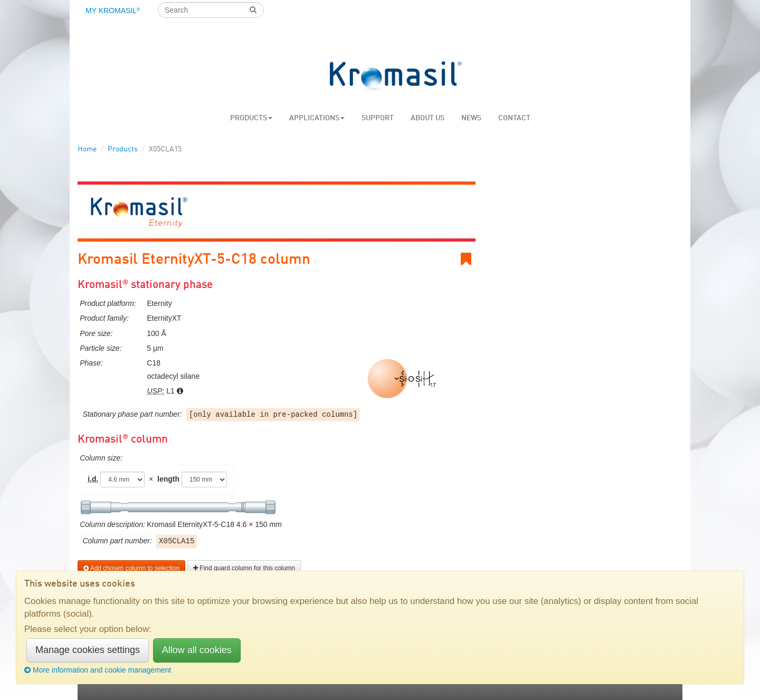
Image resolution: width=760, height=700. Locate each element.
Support (378, 118)
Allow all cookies (197, 650)
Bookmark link (468, 259)
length (168, 479)
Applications (317, 118)
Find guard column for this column (244, 568)
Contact (514, 118)
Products (251, 118)
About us (427, 118)
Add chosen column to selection (131, 568)
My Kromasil (113, 11)
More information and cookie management (98, 670)
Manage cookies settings (88, 650)
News (471, 118)
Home (87, 149)
